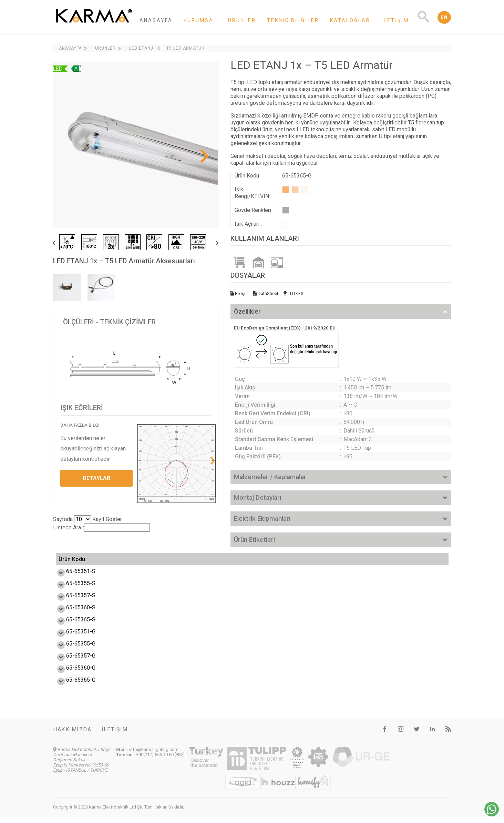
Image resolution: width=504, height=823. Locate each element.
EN (444, 17)
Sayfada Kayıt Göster (88, 519)
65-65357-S (73, 602)
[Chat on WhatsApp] (492, 815)
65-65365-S (73, 626)
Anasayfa (156, 20)
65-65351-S (73, 578)
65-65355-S (73, 590)
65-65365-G (73, 686)
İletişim (395, 20)
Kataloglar (350, 20)
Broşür (239, 293)
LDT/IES (294, 293)
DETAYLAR (96, 478)
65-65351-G (73, 638)
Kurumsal (200, 20)
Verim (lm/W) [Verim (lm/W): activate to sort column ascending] (169, 562)
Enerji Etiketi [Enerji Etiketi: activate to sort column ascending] (275, 563)
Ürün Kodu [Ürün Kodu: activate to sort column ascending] (72, 563)
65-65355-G (73, 650)
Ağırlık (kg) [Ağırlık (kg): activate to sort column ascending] (412, 562)
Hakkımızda (72, 736)
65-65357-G (73, 662)
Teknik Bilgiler (293, 20)
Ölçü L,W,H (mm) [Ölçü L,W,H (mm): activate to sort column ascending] (338, 562)
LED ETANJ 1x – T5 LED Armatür (167, 48)
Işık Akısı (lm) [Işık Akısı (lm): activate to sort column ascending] (223, 562)
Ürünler (242, 20)
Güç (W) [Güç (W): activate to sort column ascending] (124, 562)
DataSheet (266, 293)
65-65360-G (73, 674)
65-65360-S (73, 614)
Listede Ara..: (101, 527)
